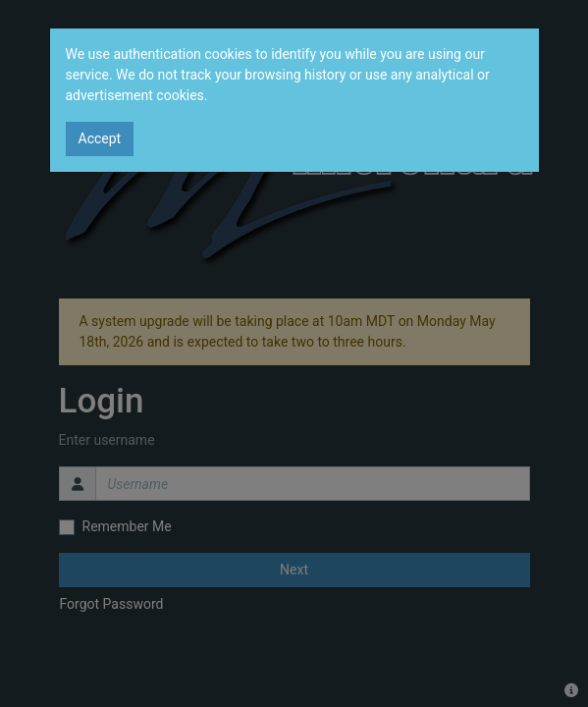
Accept (100, 138)
